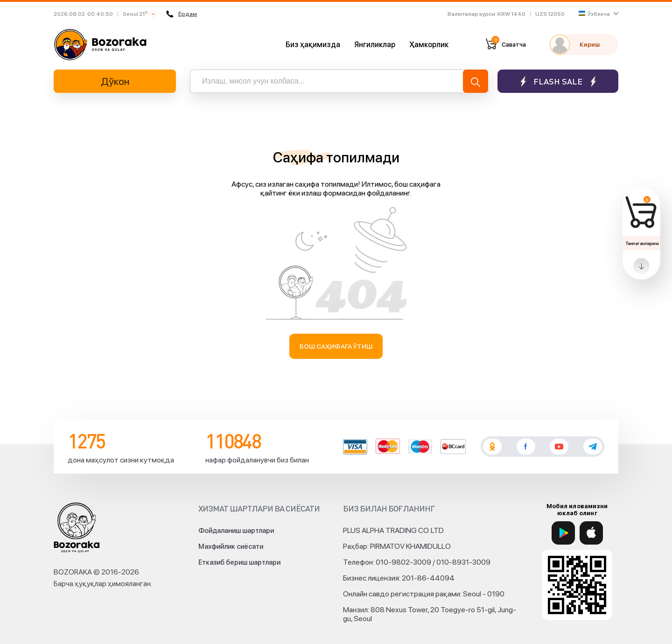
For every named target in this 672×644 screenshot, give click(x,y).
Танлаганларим (642, 243)
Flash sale (558, 81)
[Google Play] (563, 533)
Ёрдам (182, 14)
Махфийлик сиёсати (231, 546)
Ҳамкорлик (429, 45)
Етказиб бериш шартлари (239, 562)
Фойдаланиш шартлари (236, 531)
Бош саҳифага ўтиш (336, 346)
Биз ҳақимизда (313, 45)
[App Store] (591, 533)
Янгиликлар (375, 45)
